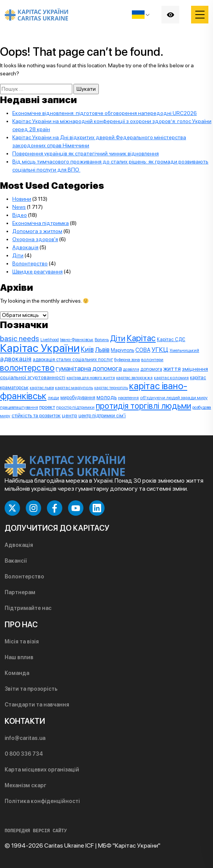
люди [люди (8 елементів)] (53, 398)
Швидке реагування (37, 272)
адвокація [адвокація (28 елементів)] (16, 359)
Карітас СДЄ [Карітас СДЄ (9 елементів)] (171, 339)
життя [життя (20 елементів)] (172, 369)
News (19, 207)
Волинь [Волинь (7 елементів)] (102, 340)
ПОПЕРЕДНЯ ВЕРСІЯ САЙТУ (36, 831)
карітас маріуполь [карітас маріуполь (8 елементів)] (74, 388)
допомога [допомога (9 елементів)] (151, 369)
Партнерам (20, 592)
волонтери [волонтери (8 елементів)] (152, 360)
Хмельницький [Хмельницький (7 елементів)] (184, 350)
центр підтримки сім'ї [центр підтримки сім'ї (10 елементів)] (102, 416)
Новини (22, 199)
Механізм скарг (25, 785)
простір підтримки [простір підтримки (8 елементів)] (75, 407)
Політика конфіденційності (42, 801)
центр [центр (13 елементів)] (70, 415)
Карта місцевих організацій (42, 770)
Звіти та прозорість (31, 689)
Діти (18, 255)
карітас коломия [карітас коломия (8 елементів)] (171, 378)
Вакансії (16, 561)
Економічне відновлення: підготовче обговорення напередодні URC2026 (105, 113)
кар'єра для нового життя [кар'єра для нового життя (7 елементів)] (91, 378)
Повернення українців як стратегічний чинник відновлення (86, 153)
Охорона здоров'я (35, 239)
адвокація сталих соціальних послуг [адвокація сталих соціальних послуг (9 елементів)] (73, 359)
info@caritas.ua (25, 738)
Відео (20, 215)
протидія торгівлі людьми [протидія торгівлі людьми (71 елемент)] (143, 406)
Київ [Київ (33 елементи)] (87, 349)
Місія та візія (22, 641)
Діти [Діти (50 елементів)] (118, 338)
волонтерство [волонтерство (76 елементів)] (27, 368)
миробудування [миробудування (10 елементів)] (78, 397)
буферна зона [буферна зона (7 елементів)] (127, 360)
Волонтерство (30, 263)
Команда (17, 673)
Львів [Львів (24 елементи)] (102, 350)
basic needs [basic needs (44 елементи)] (20, 338)
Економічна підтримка (41, 223)
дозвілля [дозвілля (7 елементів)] (131, 369)
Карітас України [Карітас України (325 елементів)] (40, 348)
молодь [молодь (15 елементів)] (107, 397)
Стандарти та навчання (37, 705)
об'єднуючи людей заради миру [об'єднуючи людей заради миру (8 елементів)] (174, 398)
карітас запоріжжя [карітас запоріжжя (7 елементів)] (134, 378)
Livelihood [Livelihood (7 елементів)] (50, 340)
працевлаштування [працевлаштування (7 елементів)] (19, 407)
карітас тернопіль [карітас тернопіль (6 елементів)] (111, 388)
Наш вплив (19, 657)
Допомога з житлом (37, 231)
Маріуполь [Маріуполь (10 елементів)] (122, 350)
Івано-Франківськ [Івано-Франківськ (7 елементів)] (77, 340)
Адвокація (25, 247)
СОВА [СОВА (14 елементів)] (143, 350)
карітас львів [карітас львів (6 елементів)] (42, 388)
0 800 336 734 (24, 754)
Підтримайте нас (28, 608)
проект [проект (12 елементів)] (47, 407)
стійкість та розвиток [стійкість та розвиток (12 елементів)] (36, 415)
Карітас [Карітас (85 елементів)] (141, 338)
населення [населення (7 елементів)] (128, 398)
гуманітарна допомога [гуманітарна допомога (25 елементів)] (89, 368)
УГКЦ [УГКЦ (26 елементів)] (160, 350)
